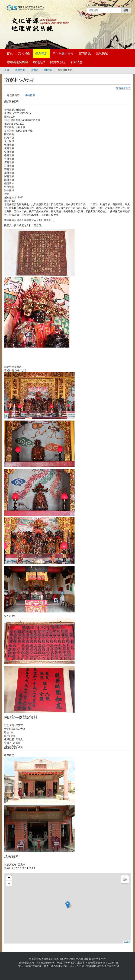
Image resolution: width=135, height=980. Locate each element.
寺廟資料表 (13, 95)
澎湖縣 (35, 70)
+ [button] (9, 878)
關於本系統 (58, 62)
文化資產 (24, 53)
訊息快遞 (102, 53)
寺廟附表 (30, 95)
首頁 (10, 53)
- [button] (9, 883)
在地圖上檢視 (123, 88)
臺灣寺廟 (41, 53)
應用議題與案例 (17, 62)
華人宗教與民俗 (63, 53)
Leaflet (127, 942)
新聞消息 (76, 62)
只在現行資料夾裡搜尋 (100, 5)
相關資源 (39, 62)
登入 (81, 15)
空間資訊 (85, 53)
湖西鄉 (48, 70)
